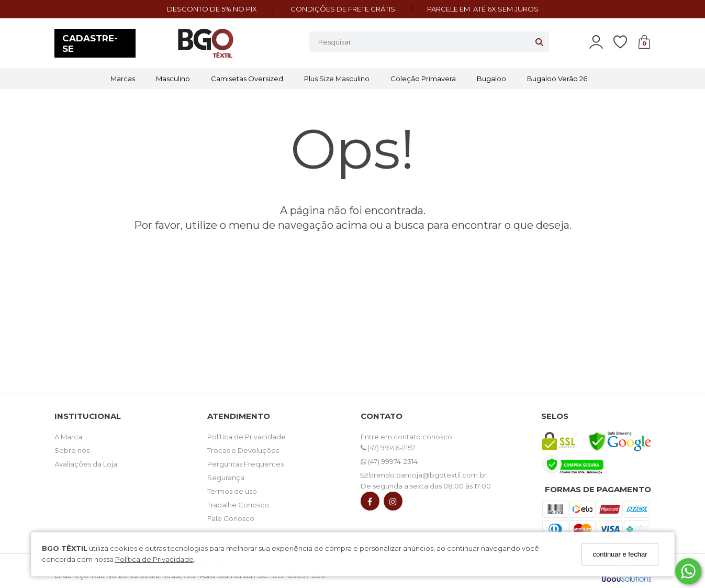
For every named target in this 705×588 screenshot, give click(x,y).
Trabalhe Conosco (238, 505)
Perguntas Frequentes (245, 464)
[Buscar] (539, 42)
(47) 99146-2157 (388, 448)
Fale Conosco (231, 518)
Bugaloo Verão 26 (557, 79)
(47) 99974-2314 (389, 461)
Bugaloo (491, 79)
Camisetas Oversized (247, 79)
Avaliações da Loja (86, 464)
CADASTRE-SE (90, 43)
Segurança (226, 478)
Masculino (173, 79)
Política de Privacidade (154, 559)
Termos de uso (232, 491)
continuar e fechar (620, 554)
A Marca (68, 437)
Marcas (123, 79)
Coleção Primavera (423, 79)
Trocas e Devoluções (243, 450)
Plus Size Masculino (337, 79)
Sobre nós (72, 450)
